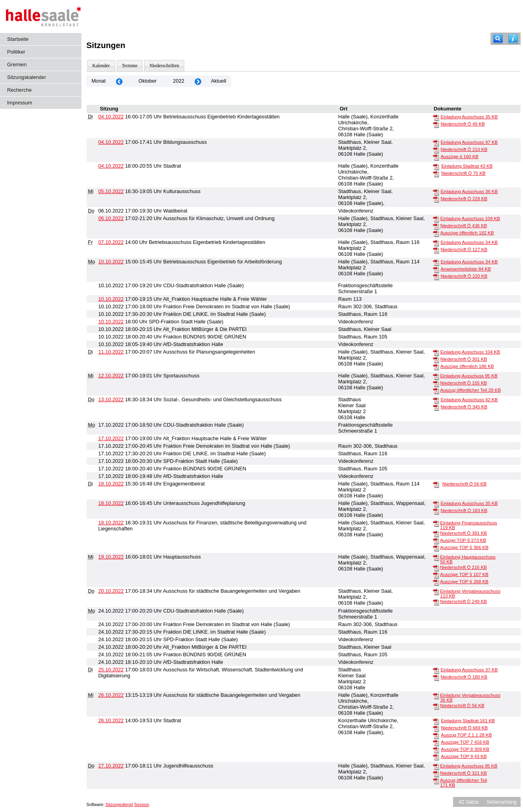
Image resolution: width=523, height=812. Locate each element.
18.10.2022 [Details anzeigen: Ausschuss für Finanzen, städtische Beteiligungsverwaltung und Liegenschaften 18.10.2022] (111, 523)
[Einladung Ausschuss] (436, 117)
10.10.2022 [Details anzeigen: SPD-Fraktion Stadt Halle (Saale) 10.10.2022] (111, 322)
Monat (98, 81)
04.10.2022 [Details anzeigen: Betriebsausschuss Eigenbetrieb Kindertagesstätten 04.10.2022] (111, 117)
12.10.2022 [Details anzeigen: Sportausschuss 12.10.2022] (111, 376)
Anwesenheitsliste (466, 269)
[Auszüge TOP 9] (436, 757)
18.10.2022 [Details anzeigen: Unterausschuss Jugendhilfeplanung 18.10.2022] (111, 503)
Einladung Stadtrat (467, 166)
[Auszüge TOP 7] (436, 742)
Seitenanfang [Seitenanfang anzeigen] (501, 802)
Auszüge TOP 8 (465, 749)
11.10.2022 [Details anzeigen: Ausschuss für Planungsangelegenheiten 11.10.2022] (111, 352)
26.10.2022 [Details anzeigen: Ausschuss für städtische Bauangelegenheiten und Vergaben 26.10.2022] (111, 695)
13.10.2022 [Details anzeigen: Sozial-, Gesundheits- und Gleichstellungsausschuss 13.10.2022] (111, 399)
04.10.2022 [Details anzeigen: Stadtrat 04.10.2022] (111, 166)
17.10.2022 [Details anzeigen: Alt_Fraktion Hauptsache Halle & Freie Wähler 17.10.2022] (111, 438)
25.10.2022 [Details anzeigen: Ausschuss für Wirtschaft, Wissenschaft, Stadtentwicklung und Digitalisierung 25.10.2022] (111, 670)
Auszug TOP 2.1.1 (466, 735)
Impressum (20, 103)
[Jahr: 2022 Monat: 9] (119, 81)
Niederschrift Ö (462, 124)
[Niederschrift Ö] (436, 124)
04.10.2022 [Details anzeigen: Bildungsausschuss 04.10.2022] (111, 142)
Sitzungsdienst (119, 804)
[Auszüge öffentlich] (436, 233)
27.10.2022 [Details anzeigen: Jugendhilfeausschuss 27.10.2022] (111, 766)
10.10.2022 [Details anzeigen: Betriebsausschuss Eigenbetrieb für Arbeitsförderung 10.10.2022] (111, 262)
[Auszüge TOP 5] (436, 548)
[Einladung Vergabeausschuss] (436, 592)
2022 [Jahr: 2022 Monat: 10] (179, 81)
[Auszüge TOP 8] (436, 750)
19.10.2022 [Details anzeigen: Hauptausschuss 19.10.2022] (111, 557)
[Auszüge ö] (436, 157)
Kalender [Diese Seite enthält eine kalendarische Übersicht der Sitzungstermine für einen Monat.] (101, 66)
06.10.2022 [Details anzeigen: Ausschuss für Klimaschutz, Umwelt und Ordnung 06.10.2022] (111, 218)
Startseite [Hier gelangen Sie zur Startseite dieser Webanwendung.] (18, 39)
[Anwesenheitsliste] (436, 269)
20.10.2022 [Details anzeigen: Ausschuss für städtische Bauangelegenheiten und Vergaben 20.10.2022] (111, 591)
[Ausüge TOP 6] (436, 541)
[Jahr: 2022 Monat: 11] (198, 81)
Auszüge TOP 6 (464, 582)
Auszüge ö (459, 157)
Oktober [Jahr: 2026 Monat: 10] (148, 81)
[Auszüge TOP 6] (436, 582)
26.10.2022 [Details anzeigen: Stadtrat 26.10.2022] (111, 720)
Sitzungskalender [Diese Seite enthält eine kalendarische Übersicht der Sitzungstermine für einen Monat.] (27, 77)
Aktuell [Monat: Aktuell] (218, 81)
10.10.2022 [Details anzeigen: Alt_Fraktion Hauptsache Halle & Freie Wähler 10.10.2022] (111, 299)
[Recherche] (498, 39)
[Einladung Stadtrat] (436, 166)
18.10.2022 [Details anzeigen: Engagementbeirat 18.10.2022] (111, 484)
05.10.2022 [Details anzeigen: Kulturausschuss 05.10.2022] (111, 191)
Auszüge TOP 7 (465, 742)
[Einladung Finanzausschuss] (436, 523)
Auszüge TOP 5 (464, 547)
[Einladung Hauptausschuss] (436, 557)
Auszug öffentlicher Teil (471, 390)
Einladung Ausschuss (469, 117)
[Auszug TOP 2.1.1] (436, 735)
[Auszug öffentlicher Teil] (436, 391)
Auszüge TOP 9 (464, 756)
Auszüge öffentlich (467, 233)
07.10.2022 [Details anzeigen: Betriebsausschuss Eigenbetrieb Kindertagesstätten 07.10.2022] (111, 242)
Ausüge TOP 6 (463, 540)
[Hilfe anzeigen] (513, 39)
